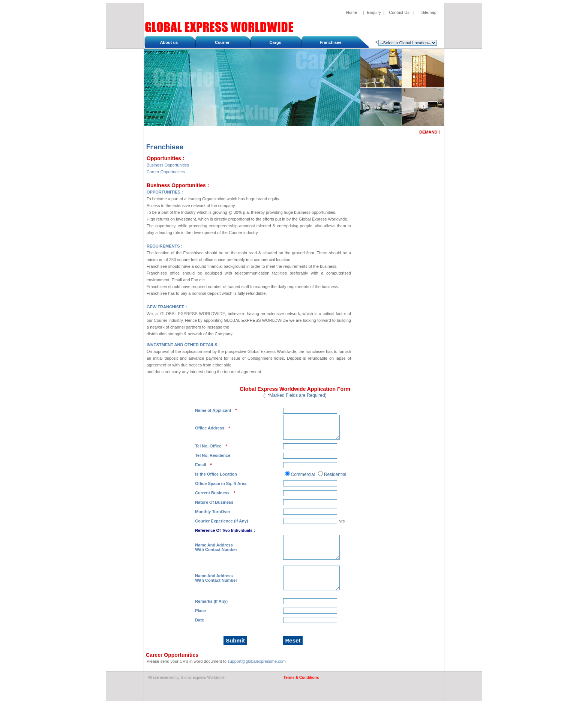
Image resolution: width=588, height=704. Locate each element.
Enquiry (374, 12)
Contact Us (399, 12)
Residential (335, 474)
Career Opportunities (166, 172)
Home (352, 12)
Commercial (303, 474)
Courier (222, 42)
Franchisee (331, 42)
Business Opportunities (168, 165)
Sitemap (429, 12)
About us (169, 42)
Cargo (276, 42)
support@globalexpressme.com (257, 661)
